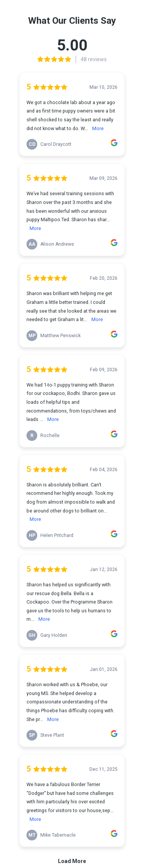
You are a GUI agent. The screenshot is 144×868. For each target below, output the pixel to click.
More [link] (98, 128)
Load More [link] (72, 861)
